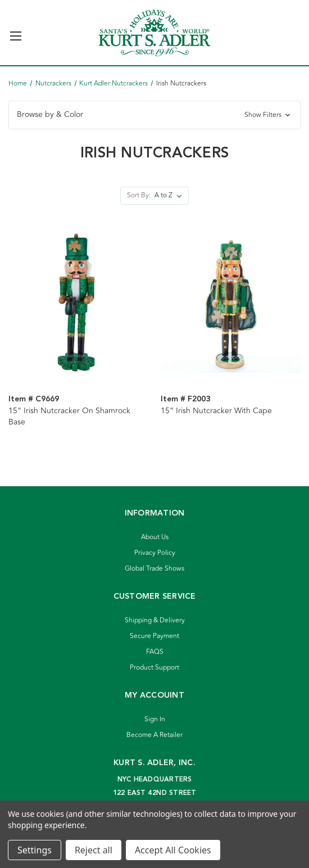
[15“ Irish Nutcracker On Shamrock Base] (79, 303)
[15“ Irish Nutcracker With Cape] (231, 303)
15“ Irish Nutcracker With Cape (216, 411)
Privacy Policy (155, 553)
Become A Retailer (154, 735)
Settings (35, 850)
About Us (155, 537)
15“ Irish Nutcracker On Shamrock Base (69, 417)
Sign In (155, 719)
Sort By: (139, 195)
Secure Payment (154, 636)
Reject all (94, 850)
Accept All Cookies (173, 850)
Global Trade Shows (154, 569)
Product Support (154, 668)
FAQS (155, 652)
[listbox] (171, 196)
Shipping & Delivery (155, 620)
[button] (154, 115)
